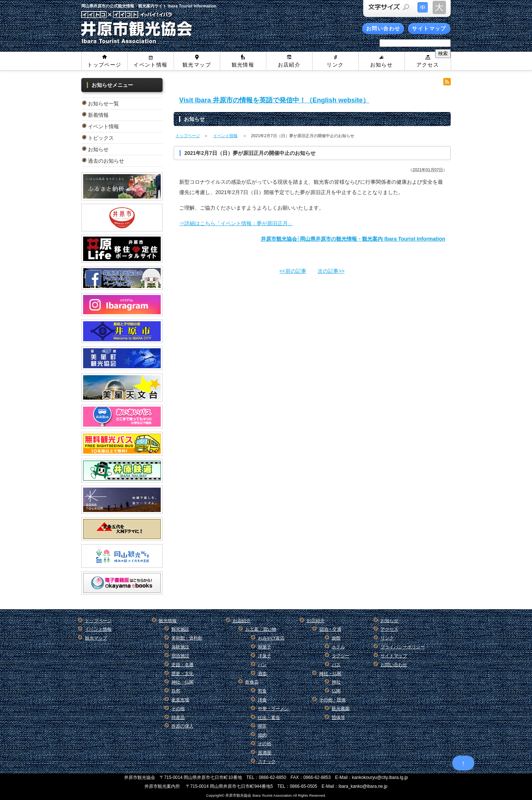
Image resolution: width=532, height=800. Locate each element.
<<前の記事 (293, 271)
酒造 (262, 674)
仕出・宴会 (269, 718)
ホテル (338, 647)
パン (262, 665)
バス (336, 665)
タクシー (341, 656)
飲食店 (252, 682)
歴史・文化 (183, 674)
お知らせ (382, 65)
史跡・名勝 (183, 665)
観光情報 (243, 65)
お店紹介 (289, 65)
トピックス (101, 138)
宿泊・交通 (330, 629)
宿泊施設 (180, 656)
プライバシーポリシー (403, 647)
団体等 (338, 718)
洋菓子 (265, 656)
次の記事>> (331, 271)
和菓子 (265, 647)
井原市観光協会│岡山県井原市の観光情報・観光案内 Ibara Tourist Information (353, 239)
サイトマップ (429, 28)
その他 (178, 709)
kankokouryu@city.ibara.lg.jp (380, 777)
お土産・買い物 (261, 629)
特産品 (178, 718)
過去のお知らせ (106, 161)
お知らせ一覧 (103, 104)
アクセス (428, 65)
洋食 (262, 700)
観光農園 (341, 709)
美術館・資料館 (187, 638)
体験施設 (180, 647)
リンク (335, 65)
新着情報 (98, 115)
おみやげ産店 (271, 638)
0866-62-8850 (273, 777)
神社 (336, 682)
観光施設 (180, 629)
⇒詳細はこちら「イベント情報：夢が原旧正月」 (236, 223)
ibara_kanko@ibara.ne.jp (363, 786)
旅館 (336, 638)
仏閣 (336, 691)
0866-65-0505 (303, 786)
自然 (176, 691)
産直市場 (180, 700)
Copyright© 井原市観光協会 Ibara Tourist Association (249, 795)
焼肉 (262, 735)
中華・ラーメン (273, 709)
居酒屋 (265, 753)
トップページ (104, 65)
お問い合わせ (383, 28)
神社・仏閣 (183, 682)
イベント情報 (150, 65)
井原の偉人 (183, 726)
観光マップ (197, 65)
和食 (262, 691)
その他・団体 (332, 700)
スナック (267, 762)
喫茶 (262, 726)
